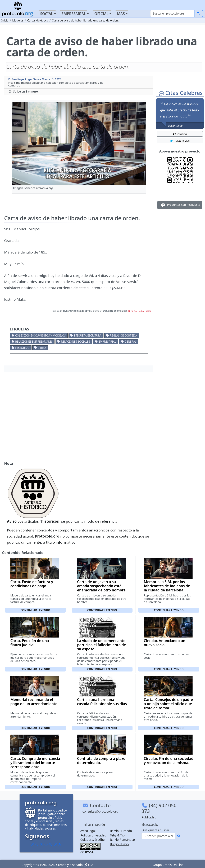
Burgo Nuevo (119, 844)
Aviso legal (88, 831)
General (130, 342)
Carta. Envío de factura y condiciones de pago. (32, 584)
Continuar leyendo (35, 610)
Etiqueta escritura (88, 335)
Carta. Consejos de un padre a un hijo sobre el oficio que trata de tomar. (168, 704)
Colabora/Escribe (92, 840)
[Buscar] (172, 14)
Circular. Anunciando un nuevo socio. (165, 643)
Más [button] (121, 14)
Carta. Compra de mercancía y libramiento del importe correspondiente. (35, 763)
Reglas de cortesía (123, 335)
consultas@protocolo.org (100, 811)
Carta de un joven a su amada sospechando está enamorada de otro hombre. (102, 586)
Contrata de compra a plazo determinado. (101, 761)
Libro (42, 348)
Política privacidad (93, 835)
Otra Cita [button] (180, 134)
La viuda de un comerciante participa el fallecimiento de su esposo (102, 645)
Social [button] (47, 14)
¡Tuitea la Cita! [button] (180, 141)
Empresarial (107, 342)
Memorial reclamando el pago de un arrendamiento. (34, 702)
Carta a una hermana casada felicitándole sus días (102, 702)
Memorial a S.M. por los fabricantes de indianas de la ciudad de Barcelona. (167, 586)
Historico (22, 348)
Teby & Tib (117, 835)
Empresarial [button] (74, 14)
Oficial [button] (102, 14)
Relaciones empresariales (34, 342)
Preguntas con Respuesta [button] (180, 205)
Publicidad (149, 817)
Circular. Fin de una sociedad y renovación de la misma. (169, 761)
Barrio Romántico (122, 840)
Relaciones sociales (76, 342)
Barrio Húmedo (121, 831)
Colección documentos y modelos (40, 335)
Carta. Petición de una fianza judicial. (30, 643)
